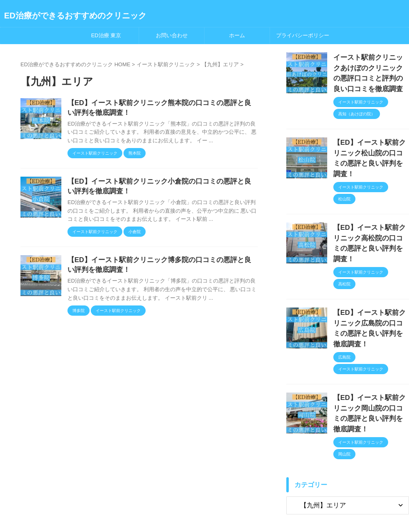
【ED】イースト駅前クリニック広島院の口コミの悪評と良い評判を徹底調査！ (371, 288)
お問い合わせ (172, 35)
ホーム (237, 35)
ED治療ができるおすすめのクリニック (75, 16)
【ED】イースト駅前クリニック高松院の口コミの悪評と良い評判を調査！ (371, 217)
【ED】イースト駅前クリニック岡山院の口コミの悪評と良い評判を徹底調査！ (371, 359)
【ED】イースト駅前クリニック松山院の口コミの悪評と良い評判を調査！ (371, 146)
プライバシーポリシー (303, 35)
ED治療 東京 (106, 35)
